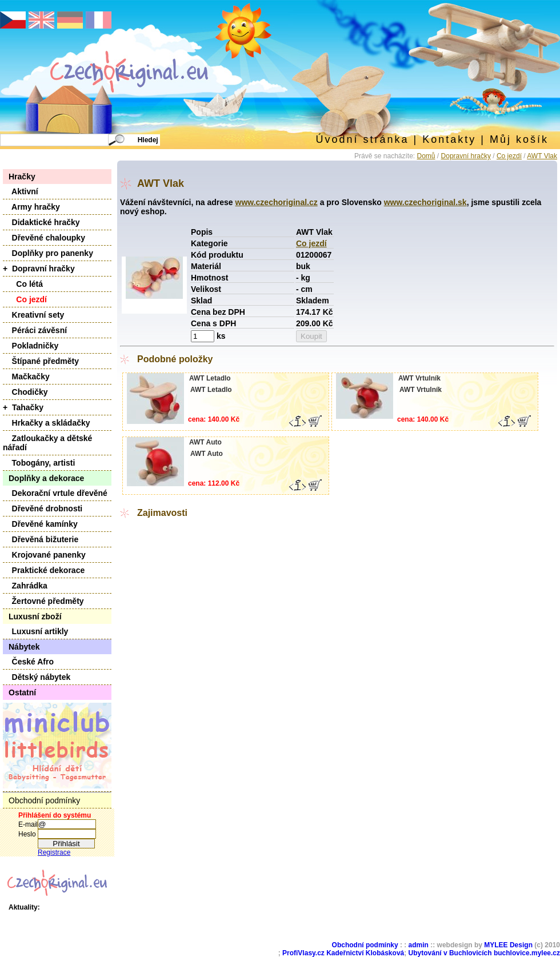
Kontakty (449, 139)
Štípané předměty (41, 361)
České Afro (28, 662)
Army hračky (31, 207)
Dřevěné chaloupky (44, 238)
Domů (426, 156)
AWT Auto (205, 442)
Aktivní (21, 191)
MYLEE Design (508, 945)
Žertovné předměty (43, 601)
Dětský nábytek (37, 677)
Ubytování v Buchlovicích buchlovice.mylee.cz (484, 953)
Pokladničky (31, 346)
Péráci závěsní (35, 330)
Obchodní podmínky (44, 800)
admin (419, 945)
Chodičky (25, 392)
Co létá (23, 284)
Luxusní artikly (35, 631)
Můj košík (519, 139)
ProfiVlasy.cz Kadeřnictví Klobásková (343, 953)
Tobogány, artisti (39, 463)
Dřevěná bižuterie (41, 539)
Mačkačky (26, 377)
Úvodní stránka (362, 139)
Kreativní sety (33, 315)
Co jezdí (509, 156)
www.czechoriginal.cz (277, 202)
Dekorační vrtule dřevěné (55, 493)
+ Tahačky (23, 407)
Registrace (54, 852)
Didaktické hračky (41, 222)
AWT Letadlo (210, 378)
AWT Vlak (542, 156)
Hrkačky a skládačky (47, 423)
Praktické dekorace (44, 570)
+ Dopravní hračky (39, 269)
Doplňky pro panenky (48, 253)
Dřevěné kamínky (40, 524)
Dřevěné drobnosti (43, 508)
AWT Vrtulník (419, 378)
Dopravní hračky (466, 156)
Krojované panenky (44, 555)
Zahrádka (25, 586)
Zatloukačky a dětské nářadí (47, 443)
